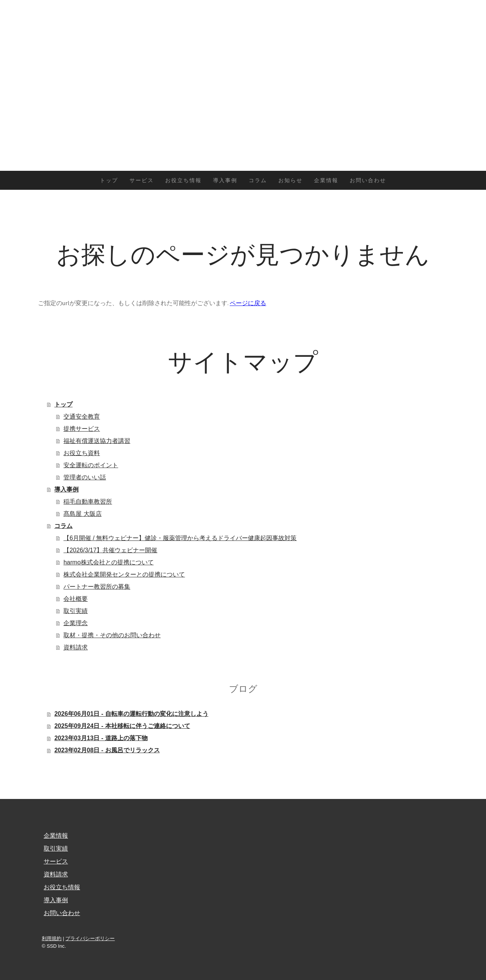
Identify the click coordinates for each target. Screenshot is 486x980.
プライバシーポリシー (90, 938)
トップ (109, 180)
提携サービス (82, 429)
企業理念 (76, 623)
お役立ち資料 (82, 453)
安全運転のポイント (91, 465)
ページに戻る (248, 303)
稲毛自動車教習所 (88, 502)
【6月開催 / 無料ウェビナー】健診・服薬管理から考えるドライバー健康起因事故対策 (180, 538)
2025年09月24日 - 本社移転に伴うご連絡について (122, 726)
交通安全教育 (82, 417)
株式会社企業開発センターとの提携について (124, 574)
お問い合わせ (368, 180)
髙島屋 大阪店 (82, 514)
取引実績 (76, 611)
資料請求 (76, 647)
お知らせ (290, 180)
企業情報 (326, 180)
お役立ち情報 (183, 180)
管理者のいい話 (85, 477)
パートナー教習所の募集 (97, 587)
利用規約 (52, 938)
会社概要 (76, 599)
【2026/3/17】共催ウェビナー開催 (110, 550)
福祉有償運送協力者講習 (97, 441)
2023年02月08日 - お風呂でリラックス (107, 750)
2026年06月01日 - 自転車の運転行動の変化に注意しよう (131, 714)
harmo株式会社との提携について (108, 562)
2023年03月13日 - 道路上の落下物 (101, 738)
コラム (258, 180)
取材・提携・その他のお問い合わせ (112, 635)
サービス (142, 180)
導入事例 (225, 180)
